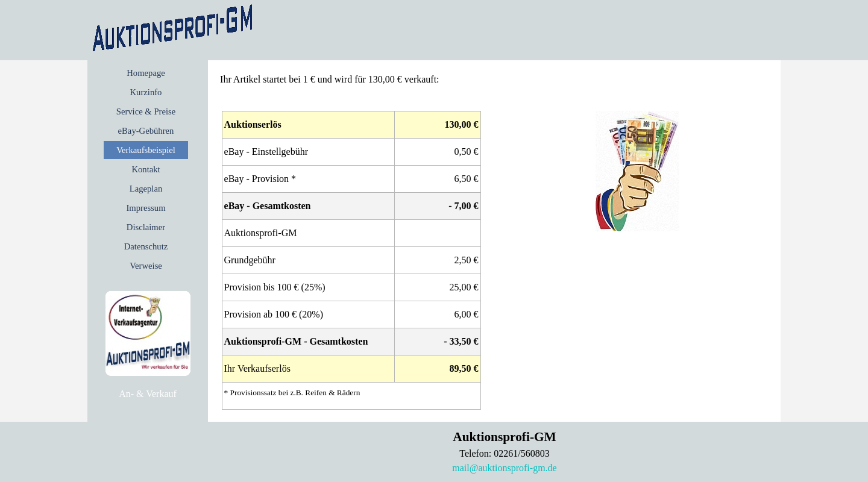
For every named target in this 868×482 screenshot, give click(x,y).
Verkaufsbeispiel (146, 150)
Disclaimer (146, 227)
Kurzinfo (146, 92)
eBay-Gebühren (146, 131)
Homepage (146, 73)
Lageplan (146, 189)
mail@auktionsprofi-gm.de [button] (504, 468)
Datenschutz (146, 246)
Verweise (146, 266)
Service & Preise (146, 111)
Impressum (146, 208)
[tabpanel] (148, 394)
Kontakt (146, 169)
